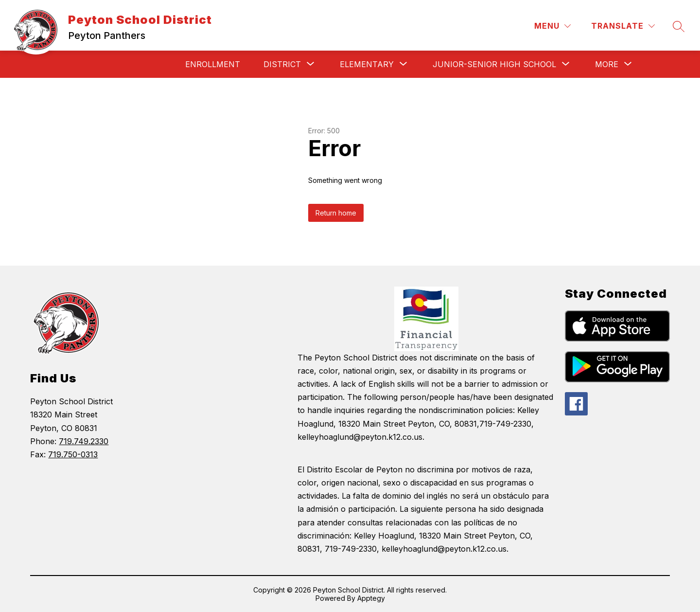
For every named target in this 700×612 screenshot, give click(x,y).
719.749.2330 (84, 441)
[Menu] (552, 26)
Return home (336, 213)
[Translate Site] (623, 26)
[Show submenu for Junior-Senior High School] (494, 64)
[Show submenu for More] (607, 64)
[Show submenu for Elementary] (367, 64)
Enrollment (213, 64)
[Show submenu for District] (282, 64)
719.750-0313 (73, 454)
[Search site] (679, 26)
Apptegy (371, 598)
